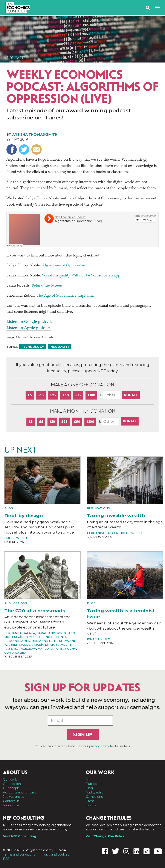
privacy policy (99, 746)
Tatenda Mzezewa (20, 648)
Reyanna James (17, 641)
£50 (66, 395)
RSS (6, 859)
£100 (91, 395)
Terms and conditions (19, 854)
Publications (98, 508)
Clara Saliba (15, 653)
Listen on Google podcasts (30, 322)
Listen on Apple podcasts (29, 328)
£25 (53, 395)
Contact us (11, 801)
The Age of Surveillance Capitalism (66, 296)
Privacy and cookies (54, 854)
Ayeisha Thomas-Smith (35, 134)
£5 (30, 395)
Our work (10, 780)
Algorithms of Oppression (64, 265)
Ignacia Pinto (99, 639)
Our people (11, 788)
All (87, 780)
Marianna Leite (44, 641)
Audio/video (95, 792)
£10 (41, 395)
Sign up (83, 735)
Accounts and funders (19, 792)
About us (15, 772)
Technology (33, 347)
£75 (78, 395)
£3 (31, 422)
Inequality (60, 347)
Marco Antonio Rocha (57, 648)
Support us (11, 805)
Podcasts (16, 58)
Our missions (13, 784)
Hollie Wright (17, 538)
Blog (9, 508)
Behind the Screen (47, 286)
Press (90, 801)
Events (91, 805)
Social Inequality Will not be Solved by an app (81, 276)
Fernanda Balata (102, 533)
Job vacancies (13, 797)
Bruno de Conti (53, 637)
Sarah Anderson (51, 633)
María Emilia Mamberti (53, 645)
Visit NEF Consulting (20, 836)
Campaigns (94, 797)
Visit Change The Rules (105, 836)
